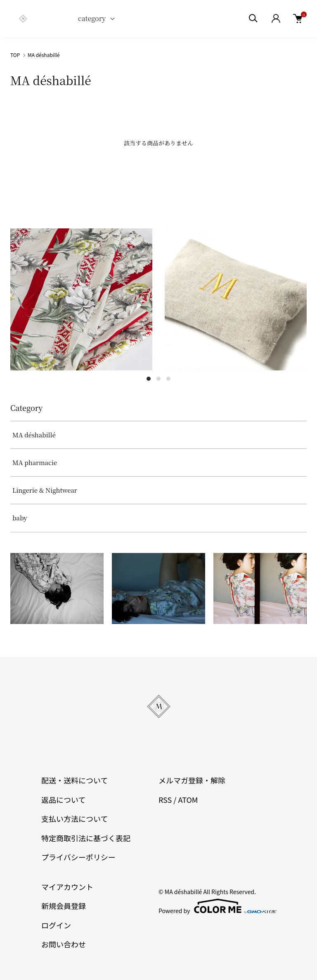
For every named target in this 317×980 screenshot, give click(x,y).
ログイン (56, 925)
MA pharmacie (35, 462)
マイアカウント (67, 887)
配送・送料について (75, 780)
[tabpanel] (81, 299)
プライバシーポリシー (78, 857)
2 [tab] (158, 379)
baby (20, 518)
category (92, 18)
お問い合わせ (64, 944)
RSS (165, 800)
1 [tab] (149, 379)
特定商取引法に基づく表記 (86, 838)
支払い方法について (75, 819)
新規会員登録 (64, 906)
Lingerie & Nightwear (45, 490)
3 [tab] (168, 379)
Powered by (217, 906)
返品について (63, 800)
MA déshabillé (44, 55)
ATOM (188, 800)
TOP (15, 55)
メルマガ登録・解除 (192, 780)
